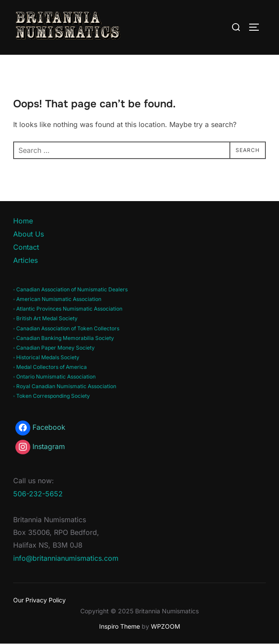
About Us (29, 234)
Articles (25, 260)
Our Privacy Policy (39, 600)
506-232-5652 (38, 494)
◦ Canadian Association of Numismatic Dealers (70, 289)
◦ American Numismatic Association (57, 299)
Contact (26, 247)
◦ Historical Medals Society (46, 357)
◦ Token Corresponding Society (52, 396)
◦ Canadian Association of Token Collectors (66, 328)
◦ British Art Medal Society (45, 318)
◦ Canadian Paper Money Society (54, 348)
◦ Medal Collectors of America (50, 367)
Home (23, 221)
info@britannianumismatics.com (66, 558)
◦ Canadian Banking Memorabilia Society (64, 338)
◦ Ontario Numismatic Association (54, 377)
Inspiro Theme (120, 626)
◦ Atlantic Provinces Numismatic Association (68, 309)
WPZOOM (166, 626)
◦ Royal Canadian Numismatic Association (65, 386)
